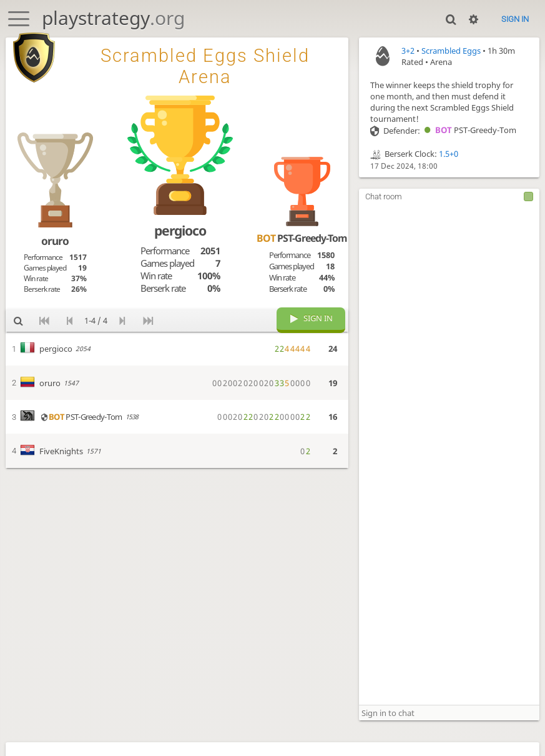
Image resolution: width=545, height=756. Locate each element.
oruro (55, 241)
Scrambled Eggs (451, 51)
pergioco (180, 230)
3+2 (408, 51)
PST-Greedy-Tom (468, 130)
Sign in (515, 19)
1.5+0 (449, 154)
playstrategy (113, 18)
